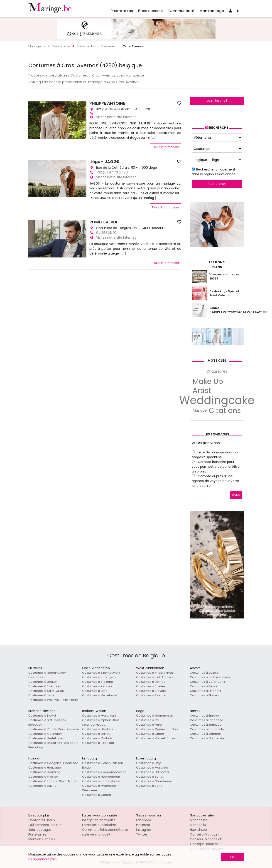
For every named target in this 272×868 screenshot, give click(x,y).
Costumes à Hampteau (153, 772)
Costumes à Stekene (98, 682)
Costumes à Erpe (95, 691)
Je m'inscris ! (217, 101)
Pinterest (143, 825)
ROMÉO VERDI (103, 222)
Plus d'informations (166, 147)
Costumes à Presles (43, 777)
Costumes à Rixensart (98, 743)
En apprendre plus (43, 859)
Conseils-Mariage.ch (206, 839)
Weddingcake (217, 401)
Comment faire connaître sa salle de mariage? (105, 832)
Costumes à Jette (41, 695)
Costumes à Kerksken (98, 686)
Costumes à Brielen (151, 686)
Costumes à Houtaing (44, 772)
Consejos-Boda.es (204, 844)
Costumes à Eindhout (206, 691)
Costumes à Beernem (152, 695)
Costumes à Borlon (150, 777)
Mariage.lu (198, 825)
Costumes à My (147, 720)
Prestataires (122, 11)
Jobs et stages (40, 830)
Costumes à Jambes (205, 734)
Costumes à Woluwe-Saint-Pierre (53, 700)
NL (239, 11)
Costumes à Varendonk (207, 682)
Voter (236, 495)
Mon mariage (212, 11)
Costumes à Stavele (151, 691)
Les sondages (217, 434)
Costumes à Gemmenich (155, 716)
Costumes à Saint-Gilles (46, 691)
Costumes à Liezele (204, 673)
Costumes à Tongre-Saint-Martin (53, 781)
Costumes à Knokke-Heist (155, 673)
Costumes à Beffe (149, 786)
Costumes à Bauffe (42, 786)
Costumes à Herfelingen (46, 738)
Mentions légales (42, 839)
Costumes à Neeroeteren (101, 777)
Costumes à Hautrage (45, 768)
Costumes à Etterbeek (45, 686)
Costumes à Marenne (152, 768)
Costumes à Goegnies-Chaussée (53, 763)
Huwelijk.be (198, 830)
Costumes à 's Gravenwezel (211, 677)
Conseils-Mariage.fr (205, 834)
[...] (154, 138)
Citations (225, 411)
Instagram (144, 830)
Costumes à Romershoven (102, 781)
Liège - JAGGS (104, 162)
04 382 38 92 (106, 233)
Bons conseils (151, 11)
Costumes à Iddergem (99, 677)
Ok (232, 857)
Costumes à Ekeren (204, 695)
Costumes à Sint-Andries (154, 677)
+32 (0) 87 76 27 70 (112, 172)
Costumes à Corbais (97, 738)
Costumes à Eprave (204, 716)
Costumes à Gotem (97, 795)
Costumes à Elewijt (42, 716)
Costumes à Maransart (99, 716)
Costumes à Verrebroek (100, 695)
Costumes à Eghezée (206, 725)
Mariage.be (199, 820)
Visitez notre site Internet (116, 117)
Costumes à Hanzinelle (207, 729)
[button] (32, 120)
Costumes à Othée (150, 734)
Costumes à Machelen (45, 734)
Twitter (142, 834)
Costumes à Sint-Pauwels (101, 673)
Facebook (144, 820)
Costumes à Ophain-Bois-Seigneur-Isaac (102, 722)
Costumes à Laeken (43, 682)
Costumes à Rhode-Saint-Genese (54, 729)
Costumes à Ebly (148, 763)
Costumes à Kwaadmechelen (104, 772)
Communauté (181, 11)
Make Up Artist (208, 386)
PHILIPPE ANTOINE (107, 103)
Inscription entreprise (99, 820)
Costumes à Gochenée (207, 738)
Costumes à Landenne (207, 720)
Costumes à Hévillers (98, 729)
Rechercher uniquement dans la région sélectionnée (214, 172)
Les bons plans (217, 265)
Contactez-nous (42, 820)
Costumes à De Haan (152, 682)
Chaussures (217, 371)
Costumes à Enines (96, 734)
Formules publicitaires (99, 825)
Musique (200, 410)
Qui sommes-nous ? (45, 825)
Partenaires (37, 834)
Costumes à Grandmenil (154, 781)
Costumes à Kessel (204, 686)
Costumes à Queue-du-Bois (157, 729)
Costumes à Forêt (149, 725)
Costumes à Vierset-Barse (156, 738)
